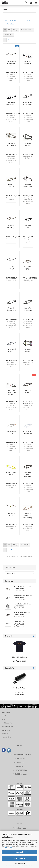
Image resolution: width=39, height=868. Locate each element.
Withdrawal (5, 734)
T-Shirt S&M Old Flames (19, 657)
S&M (25, 828)
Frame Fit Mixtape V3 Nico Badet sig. (28, 516)
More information (20, 864)
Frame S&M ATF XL (11, 515)
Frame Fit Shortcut (28, 391)
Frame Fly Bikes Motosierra (28, 475)
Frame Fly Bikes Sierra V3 (11, 309)
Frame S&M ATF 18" (28, 268)
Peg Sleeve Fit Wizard (19, 688)
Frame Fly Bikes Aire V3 (28, 309)
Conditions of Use (7, 723)
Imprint (4, 716)
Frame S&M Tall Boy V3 (11, 474)
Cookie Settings (6, 737)
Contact (4, 719)
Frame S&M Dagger (11, 186)
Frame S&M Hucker (28, 350)
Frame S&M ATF (28, 227)
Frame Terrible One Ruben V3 (11, 145)
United (19, 828)
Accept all (19, 852)
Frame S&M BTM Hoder (28, 62)
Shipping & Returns (7, 727)
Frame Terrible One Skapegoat (28, 104)
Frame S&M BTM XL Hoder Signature (11, 392)
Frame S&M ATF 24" (28, 145)
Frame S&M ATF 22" (11, 268)
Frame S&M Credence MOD (11, 104)
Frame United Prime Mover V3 (11, 63)
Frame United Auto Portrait (28, 432)
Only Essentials (20, 858)
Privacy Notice (9, 848)
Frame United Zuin (11, 432)
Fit (14, 828)
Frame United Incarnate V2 (11, 350)
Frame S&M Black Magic (11, 227)
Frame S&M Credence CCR (28, 186)
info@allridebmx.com (19, 774)
